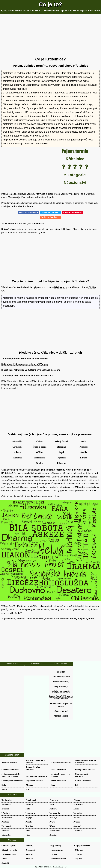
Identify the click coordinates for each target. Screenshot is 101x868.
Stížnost (30, 859)
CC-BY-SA (91, 491)
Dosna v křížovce (58, 769)
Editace (84, 458)
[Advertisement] (50, 36)
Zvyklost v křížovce (35, 781)
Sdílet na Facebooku (28, 213)
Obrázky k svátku (9, 850)
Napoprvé (30, 850)
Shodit (4, 859)
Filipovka (62, 463)
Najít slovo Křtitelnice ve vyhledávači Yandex (25, 364)
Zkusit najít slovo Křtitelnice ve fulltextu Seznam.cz (28, 376)
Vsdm (4, 789)
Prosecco (84, 447)
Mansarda (17, 458)
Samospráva (39, 458)
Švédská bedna (40, 447)
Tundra (39, 463)
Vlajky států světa (82, 846)
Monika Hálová (61, 716)
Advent (17, 452)
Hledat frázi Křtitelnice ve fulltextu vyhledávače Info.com (31, 370)
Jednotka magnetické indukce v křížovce (11, 775)
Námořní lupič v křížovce (82, 775)
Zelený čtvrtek (62, 441)
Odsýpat (79, 850)
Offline (40, 452)
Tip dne (79, 859)
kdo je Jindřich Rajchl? (76, 477)
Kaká (4, 785)
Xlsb (28, 789)
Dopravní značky (61, 682)
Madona (30, 785)
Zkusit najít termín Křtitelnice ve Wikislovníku (25, 359)
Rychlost (62, 458)
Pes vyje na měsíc (9, 854)
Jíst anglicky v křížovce (36, 776)
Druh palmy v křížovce (85, 769)
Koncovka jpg (61, 711)
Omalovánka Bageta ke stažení (61, 705)
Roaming (61, 447)
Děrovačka (17, 441)
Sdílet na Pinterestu (73, 213)
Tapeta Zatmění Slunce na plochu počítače (61, 697)
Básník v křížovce (9, 763)
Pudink (54, 854)
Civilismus (17, 447)
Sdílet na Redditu (50, 217)
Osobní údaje (58, 867)
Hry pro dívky (61, 686)
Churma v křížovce (10, 769)
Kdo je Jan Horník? (61, 691)
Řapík (62, 452)
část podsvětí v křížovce (61, 763)
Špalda (84, 452)
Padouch (61, 672)
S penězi (79, 854)
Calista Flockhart (83, 781)
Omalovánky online (61, 677)
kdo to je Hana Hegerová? (38, 477)
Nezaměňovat (57, 850)
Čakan (39, 441)
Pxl (77, 785)
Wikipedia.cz (61, 287)
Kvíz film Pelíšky (58, 781)
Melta (84, 441)
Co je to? (50, 4)
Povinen (30, 854)
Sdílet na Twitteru (50, 213)
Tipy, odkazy (56, 846)
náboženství (38, 224)
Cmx (53, 785)
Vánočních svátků (58, 859)
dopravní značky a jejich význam (77, 619)
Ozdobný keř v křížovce (12, 781)
